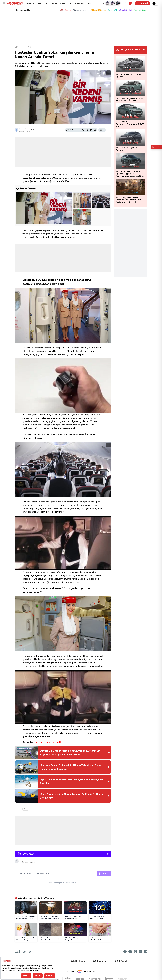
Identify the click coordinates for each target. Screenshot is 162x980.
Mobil (41, 3)
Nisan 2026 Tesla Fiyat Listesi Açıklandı (129, 75)
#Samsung (77, 10)
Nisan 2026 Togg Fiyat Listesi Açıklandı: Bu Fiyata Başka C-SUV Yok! (130, 124)
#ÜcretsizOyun (140, 10)
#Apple (68, 10)
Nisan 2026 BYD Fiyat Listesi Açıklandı (128, 149)
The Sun (38, 742)
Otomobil (63, 3)
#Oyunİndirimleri (125, 10)
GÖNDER (104, 874)
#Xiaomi (86, 10)
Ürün (48, 3)
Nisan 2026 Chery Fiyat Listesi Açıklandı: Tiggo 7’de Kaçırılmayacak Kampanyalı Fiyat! (130, 174)
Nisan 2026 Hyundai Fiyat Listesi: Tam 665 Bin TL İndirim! (130, 99)
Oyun (54, 3)
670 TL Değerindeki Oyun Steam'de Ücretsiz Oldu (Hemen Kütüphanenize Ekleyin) (130, 200)
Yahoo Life (49, 742)
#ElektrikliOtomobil (99, 10)
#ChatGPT (113, 10)
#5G (62, 10)
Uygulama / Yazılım (78, 3)
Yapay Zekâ (31, 3)
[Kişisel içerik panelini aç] (156, 147)
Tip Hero (60, 742)
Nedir (25, 809)
